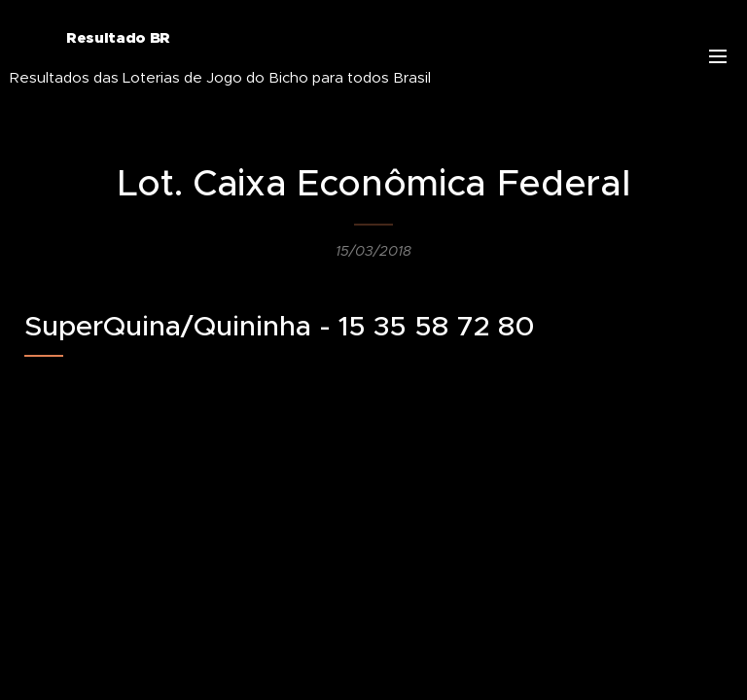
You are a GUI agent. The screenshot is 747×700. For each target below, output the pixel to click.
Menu (718, 56)
